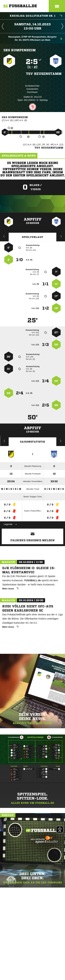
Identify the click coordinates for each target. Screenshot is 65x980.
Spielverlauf (32, 237)
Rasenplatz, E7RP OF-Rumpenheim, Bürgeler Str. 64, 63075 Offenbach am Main (35, 38)
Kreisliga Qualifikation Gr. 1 (36, 16)
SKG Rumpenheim (20, 50)
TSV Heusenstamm (44, 74)
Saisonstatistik (33, 442)
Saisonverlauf (61, 441)
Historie (4, 441)
